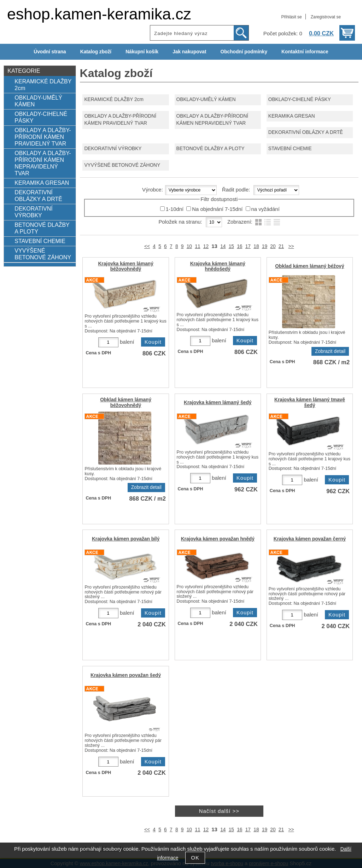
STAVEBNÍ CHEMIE (290, 149)
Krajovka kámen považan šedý (126, 675)
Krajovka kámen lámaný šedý (218, 403)
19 (265, 246)
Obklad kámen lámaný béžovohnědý (126, 402)
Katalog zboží (96, 52)
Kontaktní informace (305, 52)
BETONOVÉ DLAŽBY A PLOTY (211, 149)
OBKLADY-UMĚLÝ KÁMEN (206, 99)
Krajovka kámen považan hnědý (218, 539)
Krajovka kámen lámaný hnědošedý (218, 266)
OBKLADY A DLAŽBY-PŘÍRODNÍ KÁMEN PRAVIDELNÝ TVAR (120, 120)
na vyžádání (265, 209)
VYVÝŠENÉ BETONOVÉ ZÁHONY (122, 165)
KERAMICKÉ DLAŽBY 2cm (114, 99)
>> (291, 246)
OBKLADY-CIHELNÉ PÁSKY (300, 99)
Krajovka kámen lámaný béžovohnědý (125, 266)
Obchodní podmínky (244, 52)
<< (147, 246)
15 (231, 246)
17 (248, 246)
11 (197, 246)
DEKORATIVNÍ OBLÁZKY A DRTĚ (306, 132)
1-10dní (175, 209)
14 (223, 246)
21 (281, 246)
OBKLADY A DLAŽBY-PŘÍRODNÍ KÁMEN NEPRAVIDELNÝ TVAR (212, 120)
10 (189, 246)
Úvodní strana (50, 52)
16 (240, 246)
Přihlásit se (291, 17)
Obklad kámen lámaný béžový (310, 266)
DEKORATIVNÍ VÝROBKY (113, 149)
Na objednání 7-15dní (217, 209)
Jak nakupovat (189, 52)
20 (273, 246)
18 (256, 246)
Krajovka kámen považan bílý (126, 539)
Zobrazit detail (330, 351)
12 (206, 246)
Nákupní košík (142, 52)
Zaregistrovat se (326, 17)
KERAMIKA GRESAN (292, 116)
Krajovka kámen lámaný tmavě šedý (310, 402)
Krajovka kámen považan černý (310, 539)
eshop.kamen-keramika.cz (99, 14)
